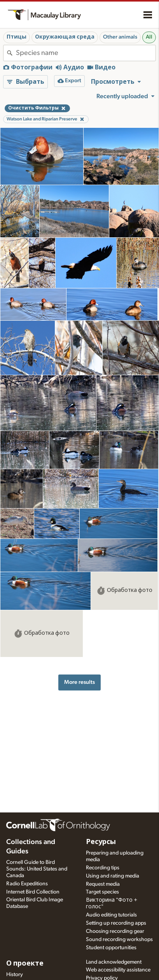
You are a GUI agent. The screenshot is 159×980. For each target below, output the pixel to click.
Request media (103, 884)
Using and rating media (113, 876)
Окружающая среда (65, 37)
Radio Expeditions (27, 884)
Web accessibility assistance (118, 970)
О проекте (25, 964)
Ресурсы (101, 842)
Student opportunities (111, 948)
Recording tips (103, 868)
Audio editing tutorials (111, 915)
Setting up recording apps (116, 923)
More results (79, 682)
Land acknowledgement (114, 962)
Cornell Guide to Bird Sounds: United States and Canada (37, 869)
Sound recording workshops (119, 939)
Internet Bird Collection (33, 892)
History (15, 975)
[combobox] (86, 53)
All (149, 37)
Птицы (17, 37)
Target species (102, 892)
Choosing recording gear (115, 931)
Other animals (120, 37)
